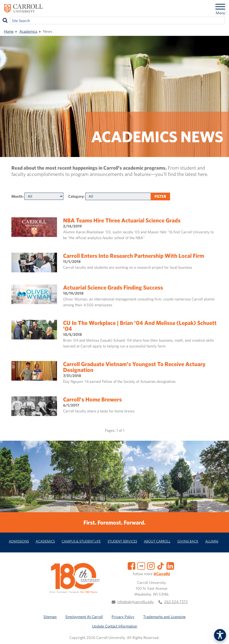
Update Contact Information (114, 626)
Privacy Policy (123, 617)
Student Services (122, 541)
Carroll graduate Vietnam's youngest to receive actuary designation (134, 367)
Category (76, 196)
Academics (28, 31)
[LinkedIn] (170, 565)
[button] (220, 635)
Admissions (19, 541)
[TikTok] (161, 565)
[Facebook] (131, 565)
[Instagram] (151, 565)
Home (9, 31)
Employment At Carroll (84, 617)
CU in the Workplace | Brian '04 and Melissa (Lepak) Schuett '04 (140, 326)
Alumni (212, 541)
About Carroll (157, 541)
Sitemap (50, 617)
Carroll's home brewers (92, 399)
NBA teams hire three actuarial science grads (122, 220)
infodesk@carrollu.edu (135, 602)
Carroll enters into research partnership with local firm (134, 256)
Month (17, 196)
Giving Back (188, 541)
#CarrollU (162, 574)
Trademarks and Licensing (164, 617)
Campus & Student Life (81, 541)
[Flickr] (141, 565)
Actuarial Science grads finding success (113, 287)
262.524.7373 (176, 602)
